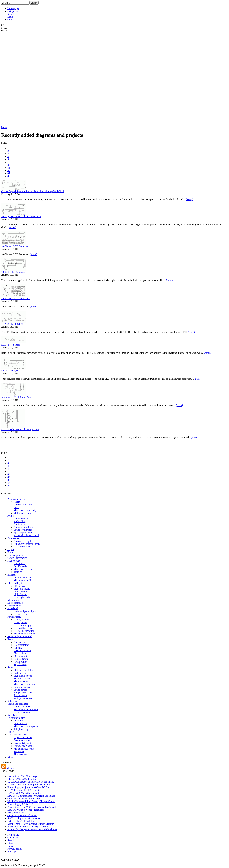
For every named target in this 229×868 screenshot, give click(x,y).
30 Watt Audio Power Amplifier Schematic (29, 785)
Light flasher (20, 594)
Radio (10, 639)
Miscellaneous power (24, 634)
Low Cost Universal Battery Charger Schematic (31, 796)
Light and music (22, 589)
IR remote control (23, 577)
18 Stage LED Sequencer (14, 272)
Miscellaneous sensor (24, 684)
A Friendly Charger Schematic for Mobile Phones (32, 829)
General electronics (17, 558)
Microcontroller (15, 603)
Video (10, 757)
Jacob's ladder (21, 566)
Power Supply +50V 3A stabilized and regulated (32, 807)
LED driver (19, 586)
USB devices (20, 614)
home (4, 127)
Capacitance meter (23, 737)
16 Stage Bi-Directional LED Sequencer (21, 216)
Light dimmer (21, 592)
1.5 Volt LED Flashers (12, 324)
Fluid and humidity (23, 670)
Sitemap (12, 852)
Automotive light (22, 541)
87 (9, 173)
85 (9, 168)
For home (12, 552)
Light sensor (20, 673)
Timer (11, 732)
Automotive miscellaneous (27, 544)
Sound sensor (20, 690)
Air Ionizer (19, 563)
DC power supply (23, 625)
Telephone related (16, 718)
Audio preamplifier (23, 527)
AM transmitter (21, 645)
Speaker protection (23, 533)
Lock (16, 507)
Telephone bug (21, 729)
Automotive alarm (23, 505)
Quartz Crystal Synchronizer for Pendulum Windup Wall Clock (33, 191)
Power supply (14, 617)
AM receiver (20, 642)
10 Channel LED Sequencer (15, 246)
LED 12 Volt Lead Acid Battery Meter (20, 429)
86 (9, 170)
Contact (11, 20)
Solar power (14, 701)
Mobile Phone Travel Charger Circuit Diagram (31, 824)
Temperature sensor (24, 693)
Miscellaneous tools (24, 749)
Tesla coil (19, 572)
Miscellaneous (15, 606)
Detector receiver (22, 650)
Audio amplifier (22, 519)
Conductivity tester (23, 743)
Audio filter (20, 521)
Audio (11, 516)
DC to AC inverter (23, 628)
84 (9, 165)
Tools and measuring (18, 735)
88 (9, 176)
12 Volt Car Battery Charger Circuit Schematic (31, 782)
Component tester (23, 740)
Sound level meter (23, 530)
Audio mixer (20, 524)
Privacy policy (15, 849)
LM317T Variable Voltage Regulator (26, 810)
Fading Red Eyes (10, 371)
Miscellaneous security (25, 510)
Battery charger (21, 620)
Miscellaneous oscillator (26, 709)
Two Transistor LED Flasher (15, 298)
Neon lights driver (23, 597)
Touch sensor (20, 695)
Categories (13, 11)
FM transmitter (21, 656)
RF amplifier (20, 662)
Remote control (21, 659)
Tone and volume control (26, 535)
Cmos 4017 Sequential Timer (22, 815)
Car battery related (23, 547)
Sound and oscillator (18, 704)
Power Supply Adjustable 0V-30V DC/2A (28, 787)
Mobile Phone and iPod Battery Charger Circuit (31, 801)
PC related (13, 608)
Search (11, 14)
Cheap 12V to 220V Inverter (22, 779)
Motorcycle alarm (23, 513)
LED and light (15, 583)
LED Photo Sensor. (11, 345)
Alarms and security (18, 499)
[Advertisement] (14, 79)
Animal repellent (22, 707)
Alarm (17, 502)
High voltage (14, 561)
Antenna (18, 648)
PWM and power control (20, 636)
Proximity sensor (22, 687)
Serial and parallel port (25, 611)
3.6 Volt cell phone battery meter (24, 818)
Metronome (13, 600)
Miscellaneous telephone (26, 726)
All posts (8, 768)
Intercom (18, 721)
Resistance (19, 751)
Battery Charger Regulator (21, 821)
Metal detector (21, 681)
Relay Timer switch (17, 813)
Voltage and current (23, 698)
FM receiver (20, 653)
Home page (13, 8)
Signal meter (20, 664)
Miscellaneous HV (23, 569)
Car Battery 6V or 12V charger (23, 776)
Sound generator (22, 712)
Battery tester (20, 622)
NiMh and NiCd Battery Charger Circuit (28, 827)
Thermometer (20, 754)
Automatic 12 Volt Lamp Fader (17, 397)
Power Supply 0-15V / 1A (20, 804)
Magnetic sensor (22, 679)
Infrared (12, 575)
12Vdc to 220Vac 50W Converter (24, 793)
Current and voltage (24, 746)
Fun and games (15, 555)
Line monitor (20, 723)
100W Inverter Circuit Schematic (24, 790)
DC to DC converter (24, 631)
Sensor (11, 667)
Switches (12, 715)
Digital (11, 549)
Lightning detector (23, 676)
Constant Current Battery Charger (24, 799)
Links (10, 17)
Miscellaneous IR (22, 580)
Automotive (13, 538)
